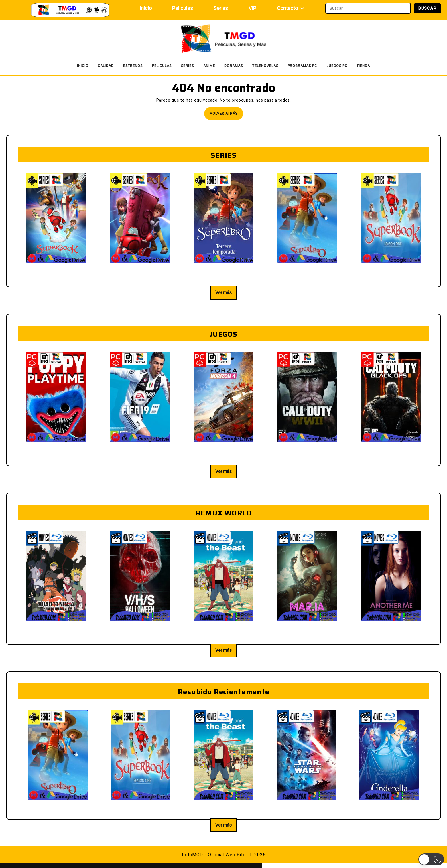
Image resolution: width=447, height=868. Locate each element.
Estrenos (133, 66)
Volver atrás (226, 115)
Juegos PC (337, 66)
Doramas (234, 66)
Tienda (363, 66)
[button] (431, 859)
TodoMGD (192, 855)
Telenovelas (265, 66)
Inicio (146, 8)
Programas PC (302, 66)
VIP (252, 8)
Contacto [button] (291, 9)
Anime (209, 66)
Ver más (223, 293)
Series (221, 8)
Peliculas (183, 8)
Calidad (106, 66)
